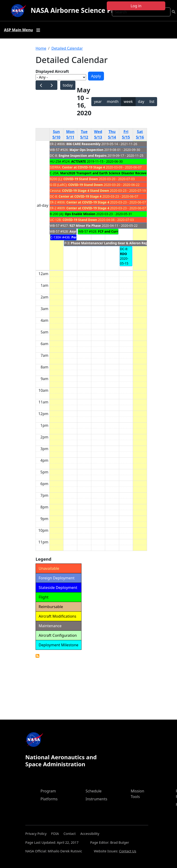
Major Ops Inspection (87, 150)
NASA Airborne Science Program (83, 10)
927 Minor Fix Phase (85, 226)
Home (41, 48)
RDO (124, 254)
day (141, 101)
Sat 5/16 (140, 134)
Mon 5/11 (70, 134)
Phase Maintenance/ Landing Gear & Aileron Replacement (116, 243)
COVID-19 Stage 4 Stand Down (86, 191)
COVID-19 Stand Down (81, 179)
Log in (136, 6)
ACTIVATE (79, 161)
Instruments (97, 799)
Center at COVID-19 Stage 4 (83, 167)
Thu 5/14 (112, 134)
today (68, 85)
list (152, 101)
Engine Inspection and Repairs (83, 156)
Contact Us (128, 851)
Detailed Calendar (67, 48)
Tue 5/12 (84, 134)
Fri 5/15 (126, 134)
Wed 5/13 (98, 134)
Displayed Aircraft (52, 71)
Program (48, 791)
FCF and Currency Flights (118, 231)
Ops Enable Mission (80, 214)
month (113, 101)
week (128, 101)
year (98, 101)
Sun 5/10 (56, 134)
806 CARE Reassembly (84, 144)
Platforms (49, 799)
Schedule (94, 791)
